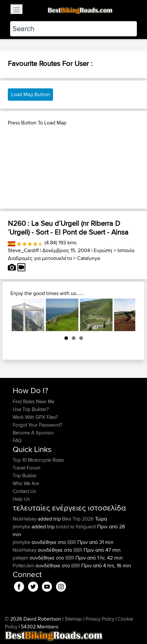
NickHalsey (25, 519)
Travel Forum (27, 468)
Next (126, 315)
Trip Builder (25, 476)
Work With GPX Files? (35, 417)
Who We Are (26, 483)
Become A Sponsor (33, 433)
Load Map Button (30, 94)
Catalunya (88, 258)
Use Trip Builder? (31, 409)
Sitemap (73, 619)
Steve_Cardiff (23, 250)
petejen (21, 558)
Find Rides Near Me (33, 401)
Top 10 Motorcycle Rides (38, 460)
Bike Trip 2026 (78, 519)
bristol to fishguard (76, 527)
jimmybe (22, 527)
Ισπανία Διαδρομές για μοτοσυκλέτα (71, 254)
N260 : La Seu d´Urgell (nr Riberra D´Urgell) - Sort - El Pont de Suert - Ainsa (68, 227)
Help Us (21, 499)
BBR (72, 542)
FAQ (17, 440)
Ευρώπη (103, 250)
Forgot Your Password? (38, 425)
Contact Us (24, 491)
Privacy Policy (100, 619)
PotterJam (24, 566)
